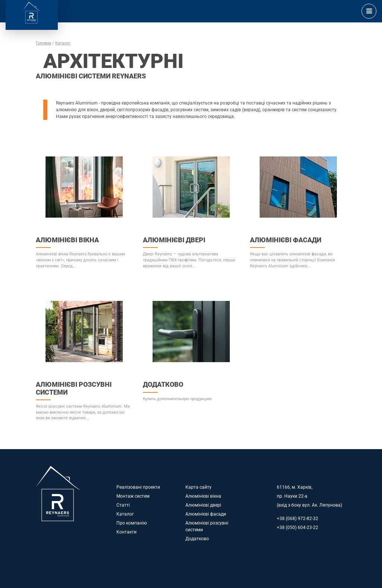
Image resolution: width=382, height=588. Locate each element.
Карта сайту (198, 487)
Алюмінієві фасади (206, 514)
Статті (123, 505)
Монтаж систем (133, 496)
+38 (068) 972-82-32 (298, 519)
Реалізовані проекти (138, 487)
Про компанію (132, 523)
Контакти (126, 532)
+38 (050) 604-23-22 (298, 528)
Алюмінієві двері (203, 505)
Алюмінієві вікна (203, 496)
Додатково (197, 539)
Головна (43, 43)
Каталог (63, 43)
